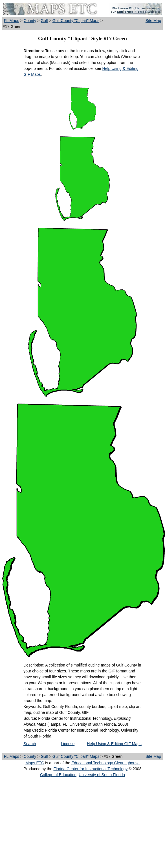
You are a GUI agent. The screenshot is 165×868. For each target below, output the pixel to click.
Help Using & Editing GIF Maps (114, 744)
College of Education (58, 775)
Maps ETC (35, 763)
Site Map (153, 21)
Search (30, 744)
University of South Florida (102, 775)
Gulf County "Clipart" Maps (76, 21)
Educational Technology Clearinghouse (105, 763)
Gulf (44, 21)
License (68, 744)
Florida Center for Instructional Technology (90, 769)
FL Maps (12, 21)
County (30, 21)
